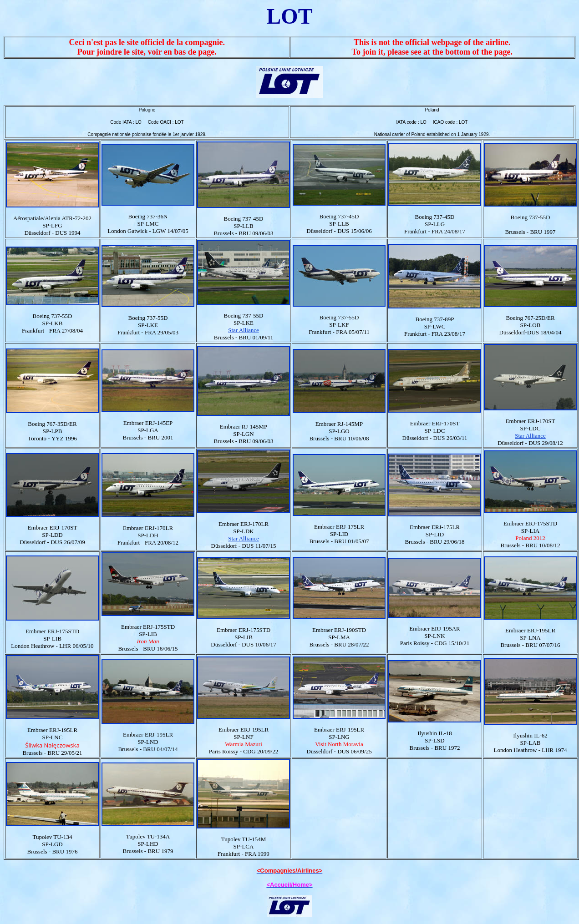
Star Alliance (244, 330)
